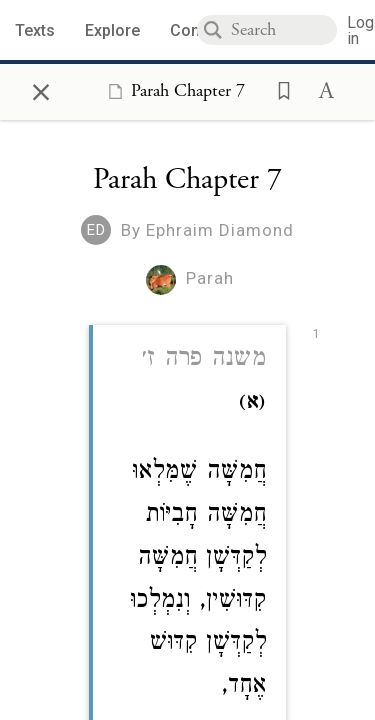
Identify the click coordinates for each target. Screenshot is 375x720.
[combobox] (284, 30)
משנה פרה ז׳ (204, 360)
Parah (210, 278)
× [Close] (41, 89)
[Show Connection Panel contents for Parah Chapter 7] (172, 91)
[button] (278, 89)
